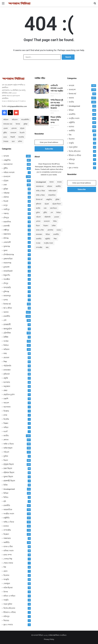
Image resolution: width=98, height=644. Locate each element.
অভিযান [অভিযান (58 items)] (6, 120)
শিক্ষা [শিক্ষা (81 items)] (55, 239)
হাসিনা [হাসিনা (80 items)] (20, 141)
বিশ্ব (5, 567)
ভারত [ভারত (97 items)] (5, 137)
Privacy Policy (49, 639)
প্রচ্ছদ (5, 390)
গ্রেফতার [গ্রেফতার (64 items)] (14, 128)
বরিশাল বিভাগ (9, 473)
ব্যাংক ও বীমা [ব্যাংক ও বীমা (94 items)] (40, 230)
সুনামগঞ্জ (7, 246)
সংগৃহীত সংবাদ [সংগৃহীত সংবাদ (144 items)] (48, 243)
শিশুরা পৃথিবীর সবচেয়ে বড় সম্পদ (56, 120)
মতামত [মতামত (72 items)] (59, 230)
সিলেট (6, 201)
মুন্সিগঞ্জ (6, 292)
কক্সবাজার (7, 234)
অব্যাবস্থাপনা (8, 164)
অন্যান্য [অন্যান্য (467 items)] (51, 182)
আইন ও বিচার (9, 444)
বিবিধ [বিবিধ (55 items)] (55, 221)
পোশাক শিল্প (8, 559)
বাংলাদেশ (7, 177)
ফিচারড (6, 621)
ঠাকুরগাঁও (7, 275)
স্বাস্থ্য (5, 353)
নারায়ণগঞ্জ (7, 263)
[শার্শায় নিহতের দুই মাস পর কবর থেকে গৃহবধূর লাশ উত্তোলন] (42, 104)
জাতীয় (6, 436)
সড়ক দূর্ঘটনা (8, 604)
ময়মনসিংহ (7, 222)
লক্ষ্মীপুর (6, 230)
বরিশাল (6, 197)
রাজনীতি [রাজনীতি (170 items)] (39, 239)
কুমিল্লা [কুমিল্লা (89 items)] (57, 200)
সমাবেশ (6, 403)
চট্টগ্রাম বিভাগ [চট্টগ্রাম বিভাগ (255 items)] (57, 204)
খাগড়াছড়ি (7, 287)
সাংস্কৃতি (6, 579)
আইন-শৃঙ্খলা (8, 448)
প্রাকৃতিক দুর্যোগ (9, 395)
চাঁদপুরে (6, 218)
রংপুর (5, 205)
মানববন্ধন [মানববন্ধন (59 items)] (39, 234)
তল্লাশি (6, 399)
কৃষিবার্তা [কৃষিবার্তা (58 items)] (39, 204)
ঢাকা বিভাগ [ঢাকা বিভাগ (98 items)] (53, 208)
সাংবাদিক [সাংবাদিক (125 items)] (21, 137)
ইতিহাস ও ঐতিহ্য (10, 612)
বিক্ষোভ (6, 411)
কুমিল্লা (6, 189)
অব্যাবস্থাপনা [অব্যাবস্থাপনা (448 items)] (40, 186)
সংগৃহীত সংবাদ (9, 514)
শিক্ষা (5, 362)
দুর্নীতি (6, 168)
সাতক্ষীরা (7, 279)
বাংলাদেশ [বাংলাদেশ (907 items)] (47, 221)
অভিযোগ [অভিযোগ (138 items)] (15, 120)
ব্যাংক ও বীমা (8, 547)
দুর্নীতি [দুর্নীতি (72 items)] (5, 133)
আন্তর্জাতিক (8, 510)
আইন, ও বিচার (9, 522)
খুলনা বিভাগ (8, 477)
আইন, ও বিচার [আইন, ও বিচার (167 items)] (40, 191)
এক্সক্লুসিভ (7, 160)
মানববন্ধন (7, 370)
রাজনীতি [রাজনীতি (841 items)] (56, 234)
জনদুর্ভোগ (8, 329)
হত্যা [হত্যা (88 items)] (13, 141)
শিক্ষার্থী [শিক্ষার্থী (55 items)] (13, 137)
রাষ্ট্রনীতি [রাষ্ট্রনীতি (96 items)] (48, 239)
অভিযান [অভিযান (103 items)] (50, 186)
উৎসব (6, 592)
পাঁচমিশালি (7, 366)
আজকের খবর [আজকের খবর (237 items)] (8, 124)
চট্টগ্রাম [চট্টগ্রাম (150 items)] (22, 128)
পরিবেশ (6, 452)
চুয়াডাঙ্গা (6, 267)
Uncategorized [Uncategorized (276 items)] (41, 182)
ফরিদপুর (6, 616)
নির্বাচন (6, 345)
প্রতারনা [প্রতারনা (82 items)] (57, 217)
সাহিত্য (6, 427)
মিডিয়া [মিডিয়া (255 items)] (48, 234)
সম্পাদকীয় (7, 530)
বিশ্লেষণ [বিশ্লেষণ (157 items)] (46, 226)
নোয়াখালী (7, 242)
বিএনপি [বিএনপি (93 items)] (22, 133)
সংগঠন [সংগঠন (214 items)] (38, 243)
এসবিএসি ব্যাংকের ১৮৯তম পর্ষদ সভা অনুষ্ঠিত (57, 88)
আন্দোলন (7, 407)
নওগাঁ (5, 432)
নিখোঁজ (6, 419)
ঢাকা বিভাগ (8, 468)
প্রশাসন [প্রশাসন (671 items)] (38, 221)
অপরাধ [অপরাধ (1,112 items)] (59, 182)
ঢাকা (5, 185)
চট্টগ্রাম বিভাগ (9, 464)
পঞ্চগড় (6, 214)
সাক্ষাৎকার (7, 538)
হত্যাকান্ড (7, 382)
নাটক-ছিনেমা (8, 588)
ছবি (5, 501)
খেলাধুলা (7, 584)
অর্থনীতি (7, 542)
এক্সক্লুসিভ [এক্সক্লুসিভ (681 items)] (49, 200)
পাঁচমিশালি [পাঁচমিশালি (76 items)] (47, 217)
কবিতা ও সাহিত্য (9, 596)
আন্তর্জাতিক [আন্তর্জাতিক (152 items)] (52, 195)
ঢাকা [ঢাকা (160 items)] (45, 208)
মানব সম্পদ (8, 555)
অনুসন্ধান (7, 386)
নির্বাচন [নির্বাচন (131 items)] (59, 213)
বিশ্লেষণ (6, 534)
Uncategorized (9, 489)
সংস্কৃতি (6, 600)
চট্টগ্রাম (6, 181)
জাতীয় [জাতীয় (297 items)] (38, 208)
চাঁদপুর (6, 283)
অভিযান (6, 349)
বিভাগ (6, 460)
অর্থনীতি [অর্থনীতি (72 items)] (58, 186)
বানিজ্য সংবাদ (8, 551)
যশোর (6, 300)
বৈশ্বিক (6, 337)
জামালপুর (7, 296)
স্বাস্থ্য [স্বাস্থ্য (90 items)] (47, 248)
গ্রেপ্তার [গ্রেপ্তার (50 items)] (5, 128)
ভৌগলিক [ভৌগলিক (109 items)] (50, 230)
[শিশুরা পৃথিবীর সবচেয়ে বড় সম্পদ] (42, 121)
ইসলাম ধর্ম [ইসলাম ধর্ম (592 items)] (39, 200)
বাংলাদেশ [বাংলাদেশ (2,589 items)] (13, 133)
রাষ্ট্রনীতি (7, 518)
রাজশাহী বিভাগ (9, 481)
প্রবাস (5, 571)
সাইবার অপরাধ (9, 172)
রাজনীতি (7, 316)
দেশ (5, 320)
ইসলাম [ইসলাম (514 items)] (18, 124)
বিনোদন (6, 575)
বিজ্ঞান (6, 423)
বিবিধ (5, 485)
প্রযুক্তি (6, 378)
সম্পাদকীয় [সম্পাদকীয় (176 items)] (39, 248)
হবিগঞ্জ (6, 238)
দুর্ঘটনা (6, 456)
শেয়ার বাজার (8, 563)
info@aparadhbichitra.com (17, 106)
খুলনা (5, 250)
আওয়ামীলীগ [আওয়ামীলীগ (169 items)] (25, 120)
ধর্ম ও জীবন (8, 308)
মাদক (5, 415)
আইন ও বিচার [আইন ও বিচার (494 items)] (40, 195)
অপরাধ (6, 156)
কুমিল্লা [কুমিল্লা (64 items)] (26, 124)
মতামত (6, 526)
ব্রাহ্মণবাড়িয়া (8, 259)
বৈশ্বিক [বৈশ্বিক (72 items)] (54, 226)
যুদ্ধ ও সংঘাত (8, 625)
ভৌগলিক (7, 333)
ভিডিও (6, 497)
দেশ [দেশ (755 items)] (52, 213)
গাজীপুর (7, 209)
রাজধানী (7, 325)
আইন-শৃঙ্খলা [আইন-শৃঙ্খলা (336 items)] (52, 191)
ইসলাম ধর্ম (7, 304)
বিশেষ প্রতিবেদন (9, 608)
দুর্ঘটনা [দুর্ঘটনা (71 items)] (38, 213)
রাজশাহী (7, 226)
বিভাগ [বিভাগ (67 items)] (38, 226)
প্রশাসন (6, 440)
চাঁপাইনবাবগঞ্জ (9, 255)
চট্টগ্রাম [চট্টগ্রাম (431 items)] (47, 204)
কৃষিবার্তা (7, 374)
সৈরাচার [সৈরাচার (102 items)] (6, 141)
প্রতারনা (6, 358)
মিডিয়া (6, 493)
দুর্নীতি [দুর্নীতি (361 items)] (45, 213)
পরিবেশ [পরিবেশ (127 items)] (38, 217)
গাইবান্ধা (6, 193)
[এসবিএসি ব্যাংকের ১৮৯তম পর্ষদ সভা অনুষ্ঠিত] (42, 89)
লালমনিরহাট (8, 271)
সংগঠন (6, 341)
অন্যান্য (6, 312)
